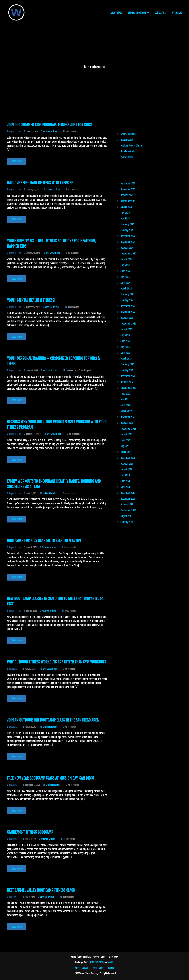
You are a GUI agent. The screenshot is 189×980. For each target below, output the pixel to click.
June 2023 (125, 341)
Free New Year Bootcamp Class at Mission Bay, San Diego (51, 778)
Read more (17, 161)
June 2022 (125, 394)
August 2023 (126, 329)
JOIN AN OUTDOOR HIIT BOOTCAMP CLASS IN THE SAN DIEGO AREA (53, 720)
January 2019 (127, 522)
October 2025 (127, 195)
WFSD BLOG (177, 13)
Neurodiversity (128, 140)
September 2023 (128, 324)
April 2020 (125, 487)
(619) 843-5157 (97, 962)
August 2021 (126, 434)
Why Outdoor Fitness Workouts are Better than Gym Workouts (57, 662)
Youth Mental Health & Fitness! (31, 300)
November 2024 (128, 242)
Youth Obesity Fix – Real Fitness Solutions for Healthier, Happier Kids (52, 244)
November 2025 (128, 189)
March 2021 (126, 452)
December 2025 (128, 184)
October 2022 (127, 382)
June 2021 (125, 440)
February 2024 (127, 294)
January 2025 (127, 230)
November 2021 (128, 417)
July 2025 (125, 213)
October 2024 (127, 248)
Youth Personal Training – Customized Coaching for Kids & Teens (54, 361)
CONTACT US (160, 13)
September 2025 (128, 201)
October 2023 (127, 318)
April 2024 (125, 283)
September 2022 (128, 388)
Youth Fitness (127, 157)
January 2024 (127, 300)
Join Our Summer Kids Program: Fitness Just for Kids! (50, 125)
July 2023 (125, 335)
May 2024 (125, 277)
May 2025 (125, 219)
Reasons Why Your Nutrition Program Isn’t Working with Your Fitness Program (57, 424)
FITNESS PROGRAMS (137, 13)
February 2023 (127, 364)
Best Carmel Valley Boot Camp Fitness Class (41, 890)
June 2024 (125, 271)
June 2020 (125, 481)
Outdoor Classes (81, 968)
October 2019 (127, 505)
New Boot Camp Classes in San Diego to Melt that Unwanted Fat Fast (56, 601)
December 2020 (128, 458)
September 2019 (128, 510)
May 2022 (125, 399)
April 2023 (125, 353)
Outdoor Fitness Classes (132, 146)
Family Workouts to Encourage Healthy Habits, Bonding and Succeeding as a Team (54, 484)
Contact (111, 968)
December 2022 (128, 376)
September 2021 (128, 429)
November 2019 (128, 499)
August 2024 (126, 259)
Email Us (111, 962)
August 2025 (126, 207)
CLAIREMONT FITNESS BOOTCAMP (30, 832)
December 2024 (128, 236)
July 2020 (125, 475)
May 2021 (125, 446)
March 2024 (126, 289)
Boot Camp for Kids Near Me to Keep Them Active (44, 541)
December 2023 (128, 306)
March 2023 (126, 359)
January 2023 (127, 370)
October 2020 (127, 464)
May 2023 (125, 347)
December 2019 (128, 493)
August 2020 (126, 469)
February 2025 (127, 224)
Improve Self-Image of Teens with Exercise (40, 183)
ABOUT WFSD (116, 13)
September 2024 (128, 254)
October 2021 (127, 423)
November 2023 (128, 312)
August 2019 (126, 516)
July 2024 (125, 265)
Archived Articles (50, 132)
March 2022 (126, 411)
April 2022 (125, 405)
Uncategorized (127, 151)
